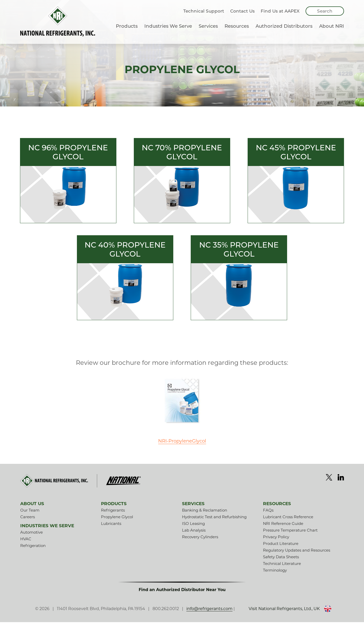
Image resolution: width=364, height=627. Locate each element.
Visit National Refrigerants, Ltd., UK (276, 614)
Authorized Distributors (284, 31)
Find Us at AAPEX (280, 16)
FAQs (268, 515)
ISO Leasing (193, 528)
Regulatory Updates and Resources (297, 555)
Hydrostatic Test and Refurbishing (214, 522)
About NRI (332, 31)
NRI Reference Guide (283, 528)
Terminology (275, 575)
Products (127, 31)
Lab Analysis (194, 535)
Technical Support (204, 16)
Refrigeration (33, 550)
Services (208, 31)
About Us (32, 508)
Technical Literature (282, 568)
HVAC (26, 544)
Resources (237, 31)
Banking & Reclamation (205, 515)
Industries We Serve (168, 31)
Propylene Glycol (117, 522)
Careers (28, 522)
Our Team (30, 515)
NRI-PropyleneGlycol (182, 445)
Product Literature (281, 548)
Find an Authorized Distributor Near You (182, 595)
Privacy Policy (276, 542)
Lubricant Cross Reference (288, 522)
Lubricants (111, 528)
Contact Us (242, 16)
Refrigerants (113, 515)
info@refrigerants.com (215, 614)
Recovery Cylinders (200, 542)
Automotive (32, 537)
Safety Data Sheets (281, 562)
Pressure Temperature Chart (290, 535)
